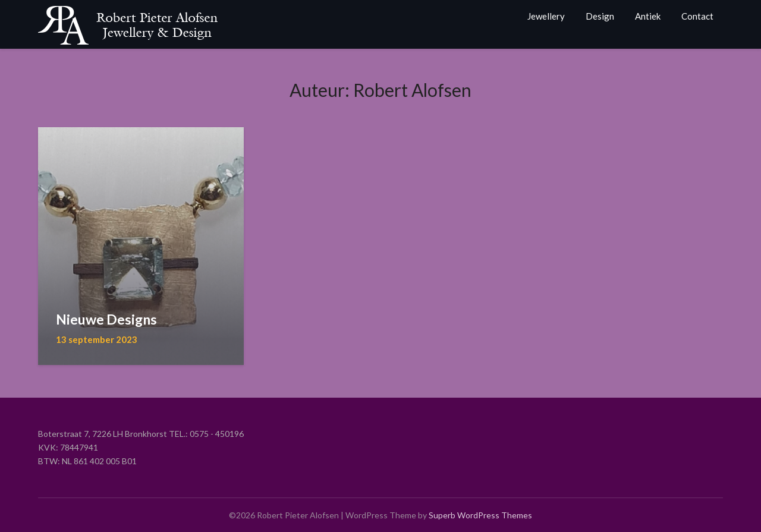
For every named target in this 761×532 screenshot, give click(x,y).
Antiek (648, 16)
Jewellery (546, 16)
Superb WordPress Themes (480, 515)
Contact (697, 16)
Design (600, 16)
